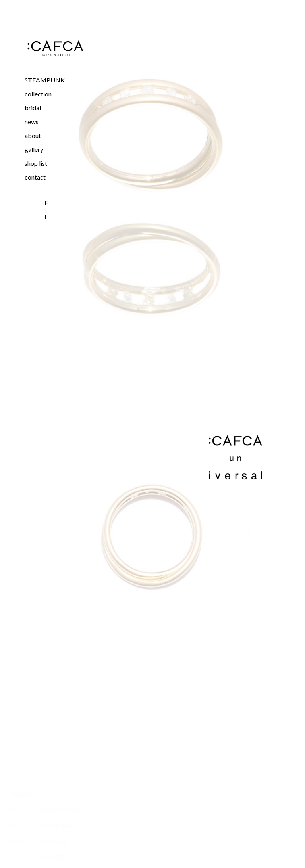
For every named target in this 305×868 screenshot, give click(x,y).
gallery (34, 149)
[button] (55, 94)
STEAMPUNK (45, 80)
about (33, 135)
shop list (36, 163)
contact (35, 177)
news (32, 122)
